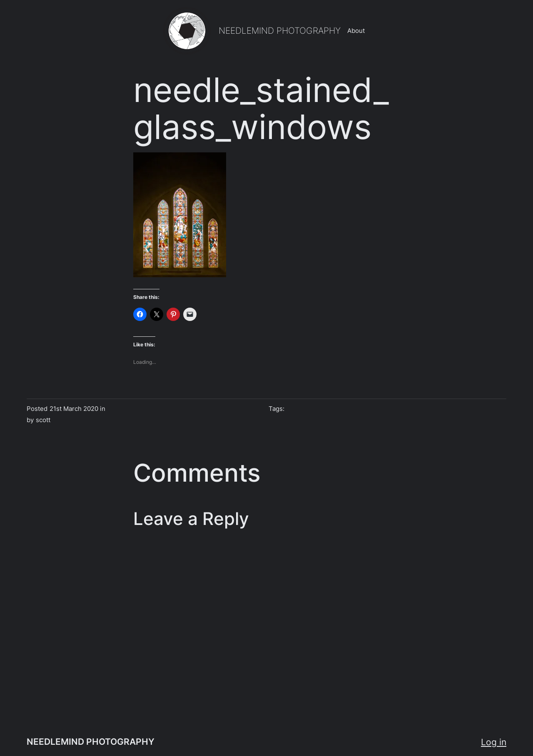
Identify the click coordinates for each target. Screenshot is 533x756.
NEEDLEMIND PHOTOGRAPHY (280, 30)
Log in (494, 742)
